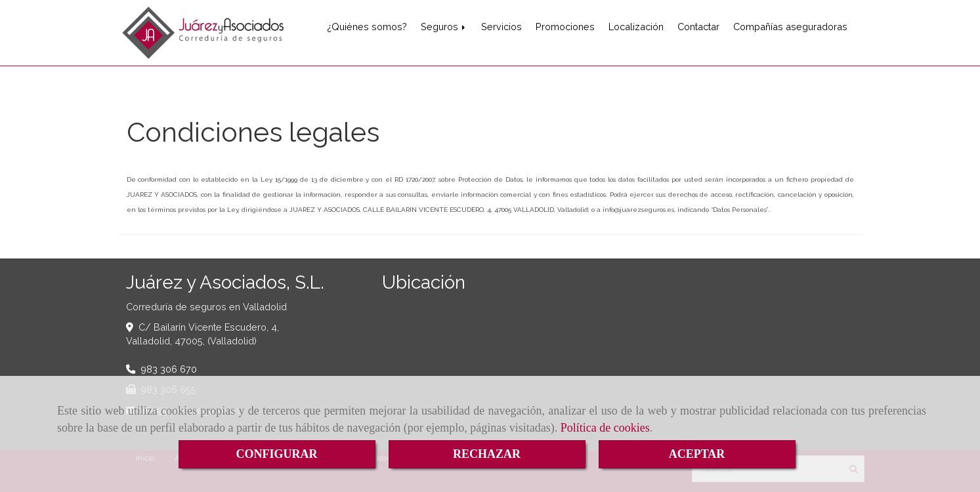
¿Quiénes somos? (367, 27)
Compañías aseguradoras (790, 27)
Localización (636, 27)
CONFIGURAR (277, 454)
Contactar (698, 27)
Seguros (444, 27)
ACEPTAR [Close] (697, 454)
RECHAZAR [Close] (487, 454)
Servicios (501, 27)
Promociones (565, 27)
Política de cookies (605, 428)
